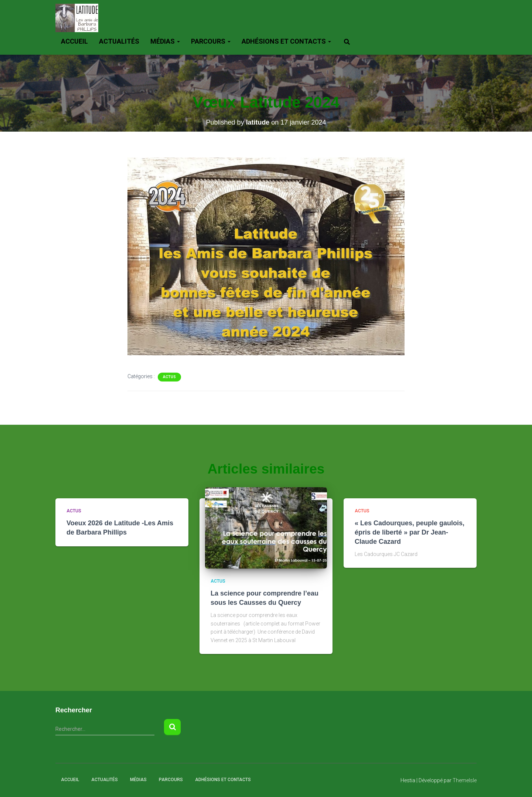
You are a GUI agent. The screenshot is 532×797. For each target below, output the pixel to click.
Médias (165, 41)
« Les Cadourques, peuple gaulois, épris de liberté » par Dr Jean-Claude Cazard (410, 532)
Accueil (74, 41)
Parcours (211, 41)
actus (169, 377)
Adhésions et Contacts (286, 41)
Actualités (119, 41)
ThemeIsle (465, 780)
